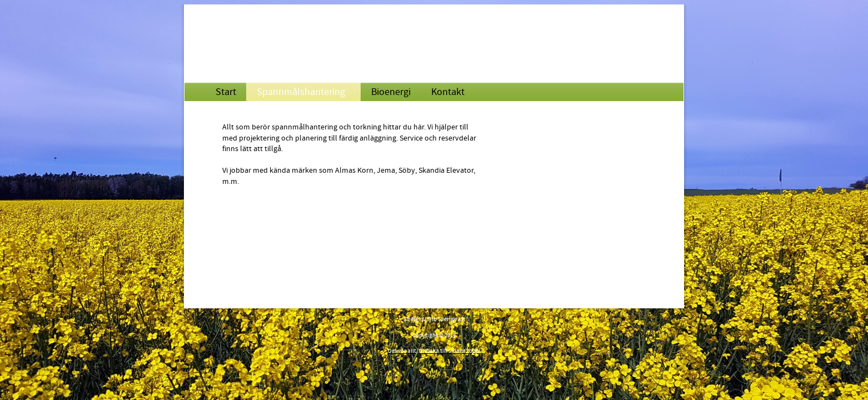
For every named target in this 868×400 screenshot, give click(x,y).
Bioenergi (391, 92)
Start (226, 92)
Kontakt (448, 92)
